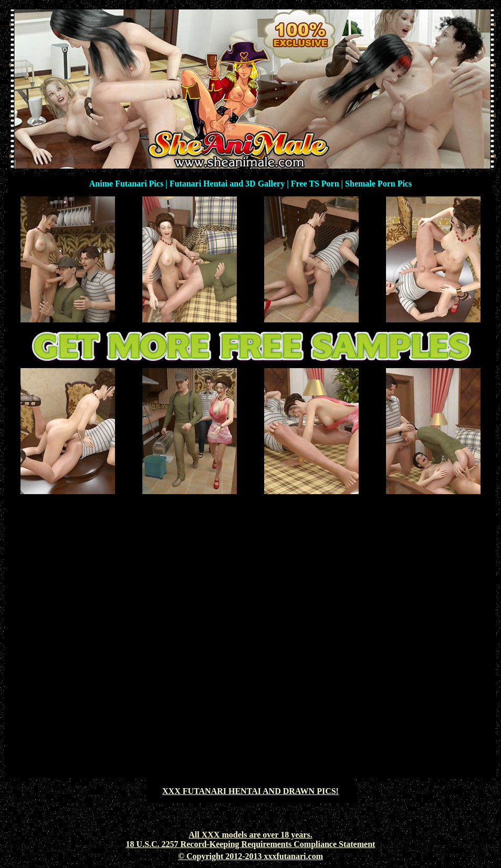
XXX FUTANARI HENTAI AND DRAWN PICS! (250, 791)
